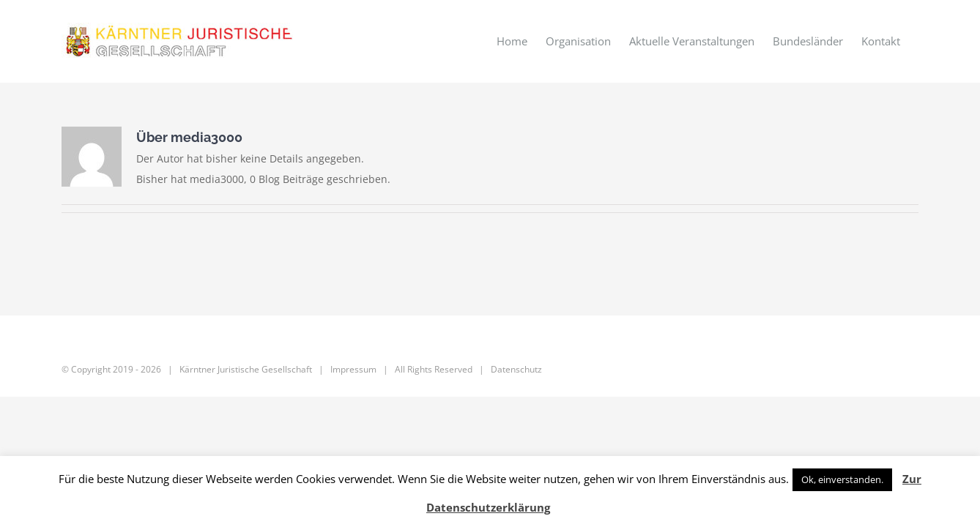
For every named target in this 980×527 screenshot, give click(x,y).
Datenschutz (516, 369)
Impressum (353, 369)
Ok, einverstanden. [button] (842, 479)
